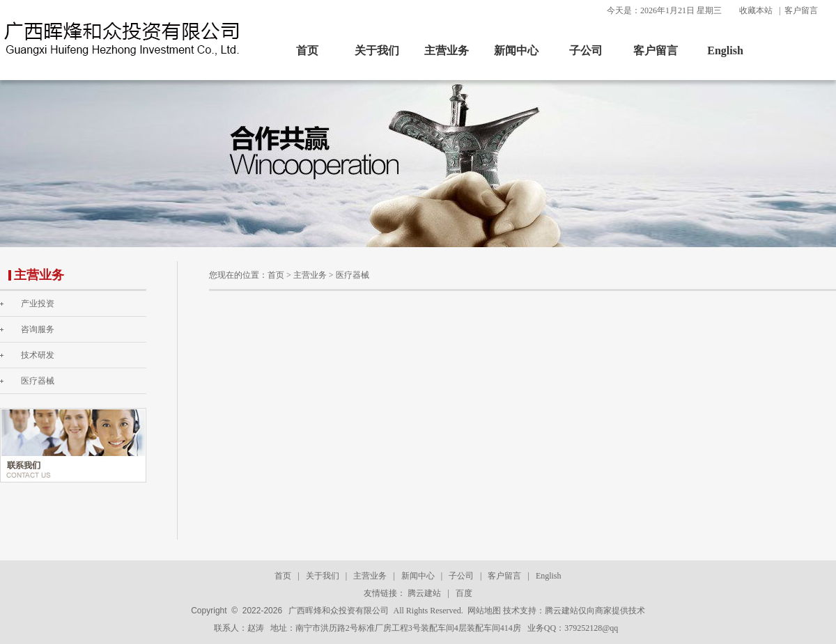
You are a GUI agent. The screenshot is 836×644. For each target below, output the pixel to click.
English (725, 50)
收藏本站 (756, 10)
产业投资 (38, 304)
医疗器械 (38, 381)
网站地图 (484, 611)
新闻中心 (516, 50)
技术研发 (38, 355)
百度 (464, 593)
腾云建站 (424, 593)
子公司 (586, 50)
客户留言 (801, 10)
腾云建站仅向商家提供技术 (595, 611)
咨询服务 (38, 329)
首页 (307, 50)
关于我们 (377, 50)
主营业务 (447, 50)
